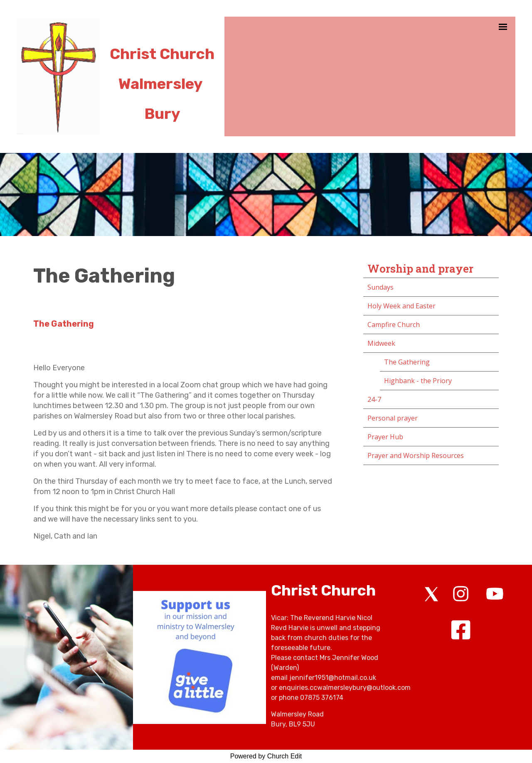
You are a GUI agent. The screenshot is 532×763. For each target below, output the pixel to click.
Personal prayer (393, 418)
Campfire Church (394, 325)
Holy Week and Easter (401, 306)
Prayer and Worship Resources (416, 455)
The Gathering (407, 362)
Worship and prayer (420, 268)
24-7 (374, 399)
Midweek (381, 343)
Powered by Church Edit (266, 756)
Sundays (381, 287)
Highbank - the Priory (418, 381)
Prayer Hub (385, 437)
